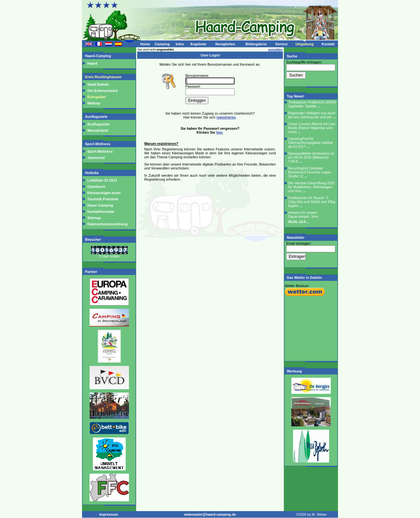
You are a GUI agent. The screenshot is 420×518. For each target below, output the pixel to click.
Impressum (109, 514)
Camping (162, 44)
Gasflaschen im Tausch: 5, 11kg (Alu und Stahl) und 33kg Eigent (312, 202)
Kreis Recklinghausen (104, 77)
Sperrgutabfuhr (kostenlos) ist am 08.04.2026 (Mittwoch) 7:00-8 (311, 157)
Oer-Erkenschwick (103, 91)
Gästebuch (96, 187)
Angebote (198, 44)
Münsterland (98, 130)
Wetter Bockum (297, 286)
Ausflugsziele (97, 117)
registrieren (226, 117)
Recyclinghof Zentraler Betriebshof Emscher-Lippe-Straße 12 (310, 172)
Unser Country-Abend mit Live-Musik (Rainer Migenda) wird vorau (312, 128)
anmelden (275, 50)
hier (219, 132)
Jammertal (96, 158)
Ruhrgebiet (96, 97)
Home (145, 44)
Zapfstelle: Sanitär (312, 104)
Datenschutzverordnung (107, 224)
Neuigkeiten (225, 44)
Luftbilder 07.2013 (102, 180)
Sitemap (94, 218)
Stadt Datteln (98, 84)
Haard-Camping (98, 56)
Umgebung (304, 44)
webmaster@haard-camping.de (210, 514)
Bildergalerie (256, 44)
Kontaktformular (100, 212)
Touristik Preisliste (102, 199)
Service (282, 44)
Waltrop (94, 103)
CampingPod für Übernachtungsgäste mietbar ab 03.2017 (311, 143)
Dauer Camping (100, 205)
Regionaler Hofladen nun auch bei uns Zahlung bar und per (312, 115)
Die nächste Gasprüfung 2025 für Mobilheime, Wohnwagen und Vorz (311, 187)
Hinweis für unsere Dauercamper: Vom (303, 217)
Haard (92, 63)
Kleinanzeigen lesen (104, 193)
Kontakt (328, 44)
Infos (180, 44)
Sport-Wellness (98, 144)
